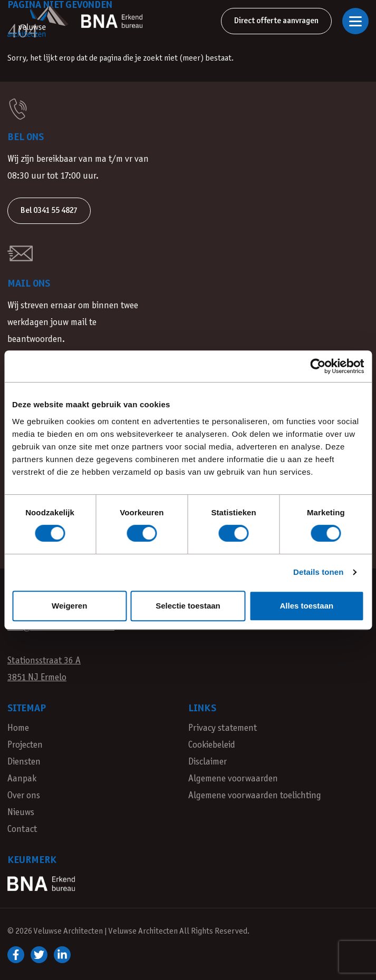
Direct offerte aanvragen (276, 21)
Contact (22, 830)
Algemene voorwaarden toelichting (255, 796)
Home (18, 728)
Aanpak (22, 779)
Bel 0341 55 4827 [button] (49, 210)
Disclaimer (208, 762)
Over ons (24, 796)
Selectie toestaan (188, 606)
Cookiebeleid (212, 745)
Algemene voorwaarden (233, 779)
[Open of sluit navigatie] (355, 21)
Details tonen (318, 572)
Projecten (25, 745)
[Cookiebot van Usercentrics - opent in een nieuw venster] (318, 366)
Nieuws (21, 813)
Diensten (24, 762)
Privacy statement (223, 728)
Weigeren (69, 606)
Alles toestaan (306, 606)
